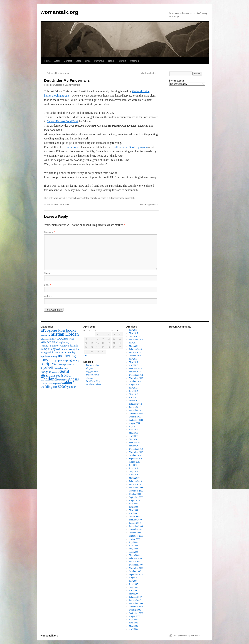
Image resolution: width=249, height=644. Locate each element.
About (57, 61)
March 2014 (134, 346)
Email (48, 285)
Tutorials (122, 61)
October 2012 (135, 381)
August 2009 (135, 500)
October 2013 (135, 356)
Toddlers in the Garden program (129, 147)
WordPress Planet (94, 384)
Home (48, 61)
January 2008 (135, 562)
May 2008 (133, 549)
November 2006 (136, 607)
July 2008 (133, 542)
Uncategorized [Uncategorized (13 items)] (55, 384)
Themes (90, 378)
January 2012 (135, 407)
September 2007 (136, 574)
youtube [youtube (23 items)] (72, 387)
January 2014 (135, 352)
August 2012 (135, 385)
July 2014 (133, 343)
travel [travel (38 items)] (45, 383)
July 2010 (133, 465)
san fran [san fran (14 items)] (70, 365)
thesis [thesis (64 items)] (74, 379)
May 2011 (133, 433)
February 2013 (135, 368)
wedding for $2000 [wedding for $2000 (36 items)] (54, 387)
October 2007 (135, 571)
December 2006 (136, 603)
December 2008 (136, 526)
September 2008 (136, 536)
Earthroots (72, 147)
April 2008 (134, 552)
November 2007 (136, 568)
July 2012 (133, 388)
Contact (68, 61)
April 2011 (134, 436)
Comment (50, 232)
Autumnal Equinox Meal (57, 73)
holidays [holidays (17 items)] (66, 342)
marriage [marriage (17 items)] (59, 352)
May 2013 (133, 362)
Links (88, 61)
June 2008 (133, 545)
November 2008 (136, 529)
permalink (130, 198)
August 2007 (135, 578)
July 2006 (133, 620)
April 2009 (134, 513)
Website (48, 296)
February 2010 (135, 481)
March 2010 (134, 478)
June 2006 (133, 623)
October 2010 (135, 455)
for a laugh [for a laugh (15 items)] (69, 339)
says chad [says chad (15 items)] (59, 368)
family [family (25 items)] (52, 339)
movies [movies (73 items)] (47, 360)
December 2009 (136, 488)
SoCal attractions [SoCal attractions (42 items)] (55, 373)
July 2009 (133, 504)
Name (48, 273)
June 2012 (133, 391)
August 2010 (135, 462)
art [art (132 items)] (43, 330)
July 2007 (133, 581)
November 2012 (136, 378)
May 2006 (133, 626)
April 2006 (134, 629)
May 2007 (133, 587)
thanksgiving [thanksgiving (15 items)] (63, 380)
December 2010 (136, 449)
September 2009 (136, 497)
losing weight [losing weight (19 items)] (47, 352)
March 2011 (134, 439)
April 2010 (134, 475)
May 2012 (133, 394)
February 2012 (135, 404)
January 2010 (135, 484)
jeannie (77, 85)
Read (111, 61)
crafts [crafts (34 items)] (44, 338)
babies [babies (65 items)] (52, 330)
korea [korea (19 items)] (64, 349)
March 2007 (134, 594)
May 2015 (133, 333)
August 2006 (135, 616)
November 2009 (136, 491)
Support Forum (93, 375)
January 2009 (135, 523)
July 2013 (133, 359)
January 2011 (135, 446)
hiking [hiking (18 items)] (59, 342)
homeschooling (75, 198)
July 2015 (133, 330)
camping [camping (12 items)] (44, 335)
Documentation (93, 365)
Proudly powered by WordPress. (187, 636)
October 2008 (135, 533)
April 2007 (134, 591)
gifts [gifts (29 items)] (43, 342)
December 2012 (136, 375)
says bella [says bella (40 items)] (48, 368)
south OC (106, 198)
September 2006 (136, 613)
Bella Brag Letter (149, 73)
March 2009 (134, 517)
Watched (134, 61)
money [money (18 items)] (54, 356)
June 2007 (133, 584)
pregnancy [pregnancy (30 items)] (73, 360)
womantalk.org (60, 12)
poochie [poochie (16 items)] (62, 360)
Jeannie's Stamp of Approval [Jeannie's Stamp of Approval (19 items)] (55, 346)
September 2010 (136, 459)
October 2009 (135, 494)
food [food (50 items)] (60, 338)
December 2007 (136, 565)
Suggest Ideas (92, 372)
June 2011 (133, 430)
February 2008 (135, 558)
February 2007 (135, 597)
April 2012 (134, 397)
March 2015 (134, 336)
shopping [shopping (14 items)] (56, 372)
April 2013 (134, 365)
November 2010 (136, 452)
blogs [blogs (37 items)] (62, 330)
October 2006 (135, 610)
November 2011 (136, 414)
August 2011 (135, 423)
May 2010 (133, 471)
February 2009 (135, 520)
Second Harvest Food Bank (63, 121)
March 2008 (134, 555)
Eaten (78, 61)
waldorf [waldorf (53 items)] (67, 383)
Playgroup (99, 61)
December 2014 (136, 340)
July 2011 (133, 426)
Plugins (89, 368)
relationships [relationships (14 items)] (61, 365)
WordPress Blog (93, 381)
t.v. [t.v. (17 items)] (70, 376)
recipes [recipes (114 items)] (48, 364)
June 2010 (133, 468)
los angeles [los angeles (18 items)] (73, 349)
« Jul (86, 355)
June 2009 (133, 507)
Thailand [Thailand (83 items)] (49, 379)
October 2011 (135, 417)
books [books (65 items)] (71, 330)
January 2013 (135, 372)
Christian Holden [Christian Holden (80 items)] (63, 334)
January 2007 (135, 600)
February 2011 (135, 443)
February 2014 (135, 349)
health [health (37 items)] (51, 342)
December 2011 (136, 410)
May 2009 (133, 510)
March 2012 (134, 401)
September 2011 (136, 420)
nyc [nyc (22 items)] (56, 360)
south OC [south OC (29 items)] (62, 375)
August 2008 (135, 539)
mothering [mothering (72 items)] (67, 356)
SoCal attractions (92, 198)
